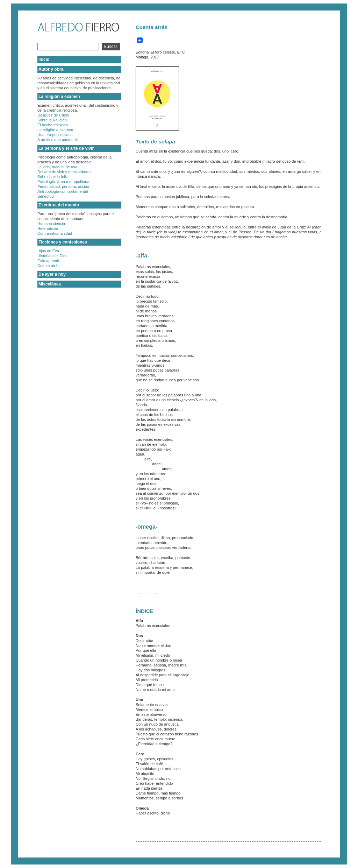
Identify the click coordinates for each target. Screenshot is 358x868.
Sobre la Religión (52, 120)
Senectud (45, 196)
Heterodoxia (48, 228)
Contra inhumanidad (55, 233)
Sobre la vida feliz (53, 177)
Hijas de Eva (48, 251)
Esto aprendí (48, 261)
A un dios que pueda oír (58, 140)
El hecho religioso (53, 125)
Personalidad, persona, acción (63, 186)
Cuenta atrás (48, 266)
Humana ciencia (51, 224)
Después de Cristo (53, 115)
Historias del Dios (52, 256)
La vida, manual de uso (57, 167)
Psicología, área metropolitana (63, 182)
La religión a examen (55, 130)
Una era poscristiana (55, 135)
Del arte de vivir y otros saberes (65, 172)
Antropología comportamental (63, 191)
